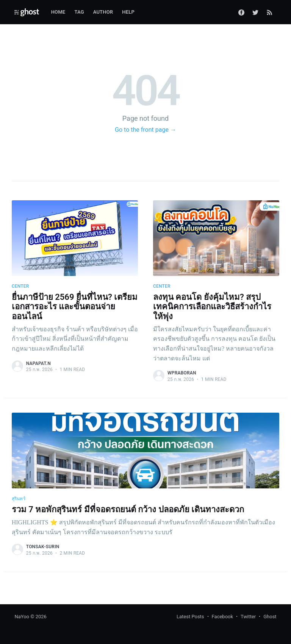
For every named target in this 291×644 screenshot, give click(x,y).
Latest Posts (190, 617)
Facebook (222, 617)
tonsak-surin (43, 547)
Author (103, 12)
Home (58, 12)
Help (128, 12)
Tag (79, 12)
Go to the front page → (145, 130)
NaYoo (22, 617)
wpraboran (182, 373)
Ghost (270, 617)
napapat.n (38, 363)
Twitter (248, 617)
